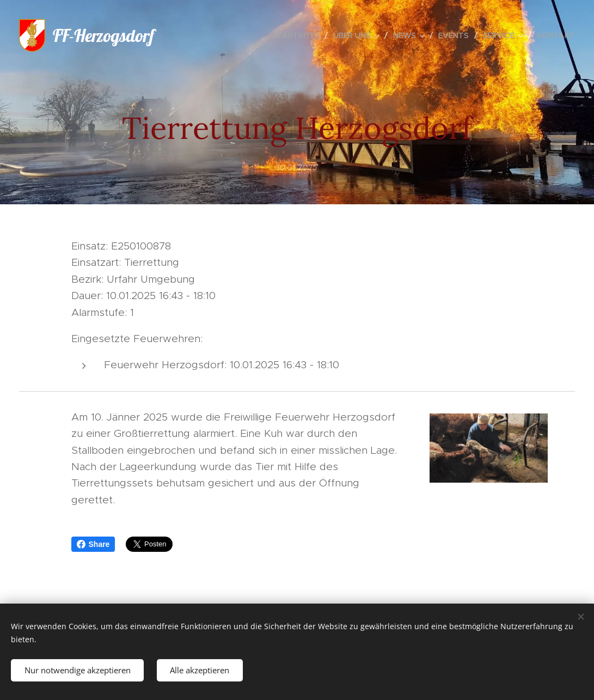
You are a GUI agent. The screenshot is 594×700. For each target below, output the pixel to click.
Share (93, 544)
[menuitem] (299, 35)
